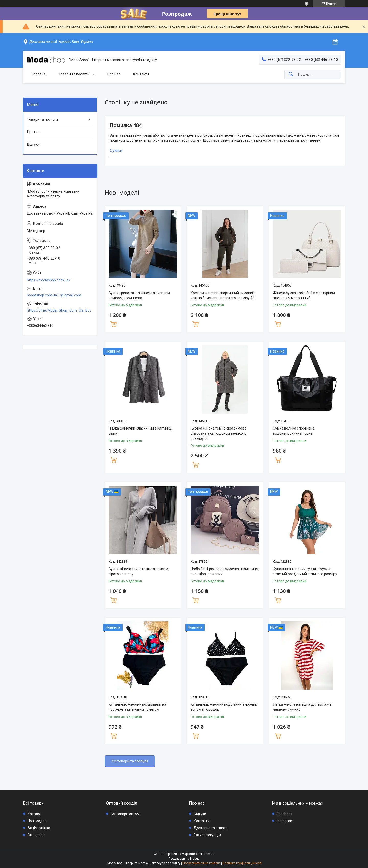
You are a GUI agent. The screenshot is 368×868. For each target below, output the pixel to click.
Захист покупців (207, 835)
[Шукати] (291, 75)
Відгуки (33, 144)
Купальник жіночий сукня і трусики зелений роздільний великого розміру (305, 572)
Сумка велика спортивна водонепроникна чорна (294, 431)
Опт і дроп (36, 835)
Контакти (141, 74)
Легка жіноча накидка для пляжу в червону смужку (302, 707)
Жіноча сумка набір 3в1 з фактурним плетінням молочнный (304, 295)
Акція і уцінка (39, 828)
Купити (113, 324)
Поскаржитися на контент (202, 863)
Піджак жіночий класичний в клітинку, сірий (140, 431)
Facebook (285, 814)
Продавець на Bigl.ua (184, 859)
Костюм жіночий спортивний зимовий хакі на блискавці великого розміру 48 (223, 295)
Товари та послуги (74, 74)
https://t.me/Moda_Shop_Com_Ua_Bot (59, 310)
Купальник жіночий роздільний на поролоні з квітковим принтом (137, 707)
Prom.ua (209, 854)
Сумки (116, 151)
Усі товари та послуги (130, 761)
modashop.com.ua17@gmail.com (54, 295)
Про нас (114, 74)
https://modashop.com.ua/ (49, 280)
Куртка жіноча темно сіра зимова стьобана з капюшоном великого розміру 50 (218, 433)
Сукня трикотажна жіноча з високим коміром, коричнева (139, 295)
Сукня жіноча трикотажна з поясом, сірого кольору (139, 572)
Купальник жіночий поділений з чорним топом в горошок (224, 707)
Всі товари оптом (125, 814)
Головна (39, 74)
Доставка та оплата (211, 828)
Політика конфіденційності (242, 863)
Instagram (285, 821)
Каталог (34, 814)
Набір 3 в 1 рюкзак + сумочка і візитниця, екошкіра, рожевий (225, 572)
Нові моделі (37, 821)
